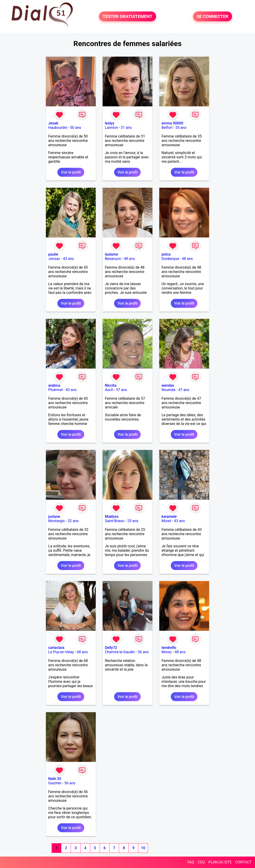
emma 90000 (172, 123)
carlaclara (56, 648)
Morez (167, 652)
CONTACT (243, 862)
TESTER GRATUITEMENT (127, 16)
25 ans (133, 521)
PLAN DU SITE (220, 862)
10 (143, 848)
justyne (54, 517)
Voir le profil (71, 172)
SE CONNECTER (213, 16)
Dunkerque (170, 259)
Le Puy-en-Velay (61, 652)
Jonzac (54, 259)
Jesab (53, 123)
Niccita (111, 385)
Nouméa (169, 390)
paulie (53, 254)
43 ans (68, 259)
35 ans (181, 128)
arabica (54, 385)
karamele (169, 517)
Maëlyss (112, 517)
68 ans (82, 652)
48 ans (129, 259)
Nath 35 (55, 779)
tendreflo (169, 648)
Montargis (56, 521)
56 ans (143, 652)
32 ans (73, 521)
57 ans (122, 390)
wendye (168, 385)
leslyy (110, 123)
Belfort (167, 128)
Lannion (111, 128)
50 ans (76, 128)
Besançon (113, 259)
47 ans (184, 390)
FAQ (191, 862)
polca (166, 254)
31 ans (126, 128)
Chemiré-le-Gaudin (120, 652)
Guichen (55, 783)
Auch (109, 390)
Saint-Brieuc (115, 521)
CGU (201, 862)
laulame (111, 254)
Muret (166, 521)
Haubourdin (58, 128)
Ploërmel (55, 390)
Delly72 (111, 648)
